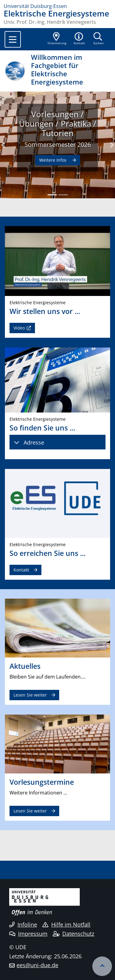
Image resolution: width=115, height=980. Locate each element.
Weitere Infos (54, 160)
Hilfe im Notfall (66, 924)
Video (19, 328)
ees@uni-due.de (37, 965)
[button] (79, 39)
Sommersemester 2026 (58, 144)
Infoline (23, 924)
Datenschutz (73, 934)
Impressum (28, 934)
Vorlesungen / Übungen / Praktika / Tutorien (58, 124)
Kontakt (21, 570)
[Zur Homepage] (57, 6)
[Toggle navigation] (13, 39)
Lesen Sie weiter (30, 695)
